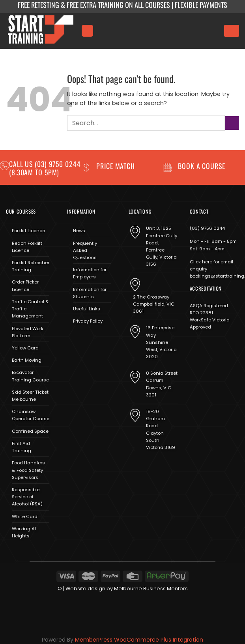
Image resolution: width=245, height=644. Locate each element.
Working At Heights (24, 532)
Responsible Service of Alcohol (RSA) (27, 497)
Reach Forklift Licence (27, 247)
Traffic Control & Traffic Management (30, 309)
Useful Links (87, 309)
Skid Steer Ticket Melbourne (30, 396)
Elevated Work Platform (28, 332)
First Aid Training (22, 447)
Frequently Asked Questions (85, 250)
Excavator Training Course (30, 376)
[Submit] (232, 123)
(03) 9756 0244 (207, 228)
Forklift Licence (28, 231)
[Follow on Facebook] (73, 340)
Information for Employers (90, 273)
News (79, 231)
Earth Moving (27, 360)
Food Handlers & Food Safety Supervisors (28, 470)
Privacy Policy (88, 321)
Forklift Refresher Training (31, 266)
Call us (22, 164)
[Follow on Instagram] (84, 340)
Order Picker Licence (25, 285)
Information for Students (90, 293)
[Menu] (87, 31)
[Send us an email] (95, 340)
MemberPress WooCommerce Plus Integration (139, 640)
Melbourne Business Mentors (151, 589)
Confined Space (30, 431)
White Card (25, 516)
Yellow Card (25, 348)
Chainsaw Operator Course (31, 415)
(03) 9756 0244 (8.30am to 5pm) (45, 168)
